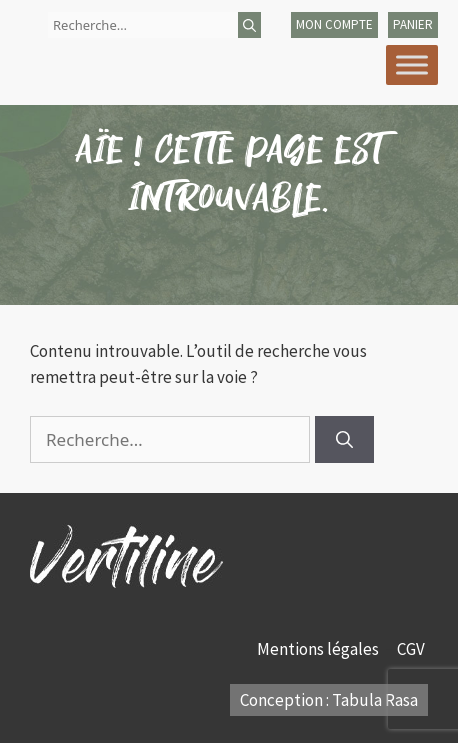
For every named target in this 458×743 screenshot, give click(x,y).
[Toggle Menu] (412, 64)
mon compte (334, 24)
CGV (412, 649)
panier (413, 24)
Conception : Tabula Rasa (329, 700)
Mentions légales (319, 649)
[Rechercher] (249, 25)
